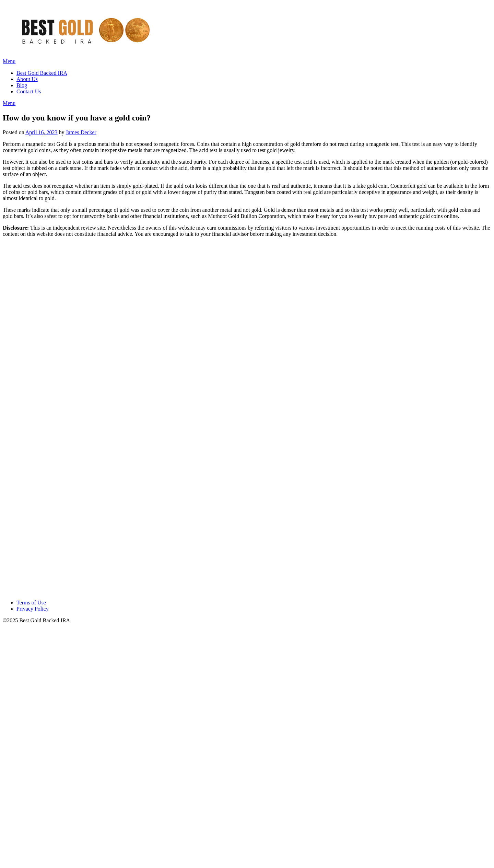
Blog (22, 85)
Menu (9, 61)
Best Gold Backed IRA (42, 73)
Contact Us (29, 91)
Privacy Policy (33, 609)
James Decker (81, 132)
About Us (27, 79)
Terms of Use (31, 603)
